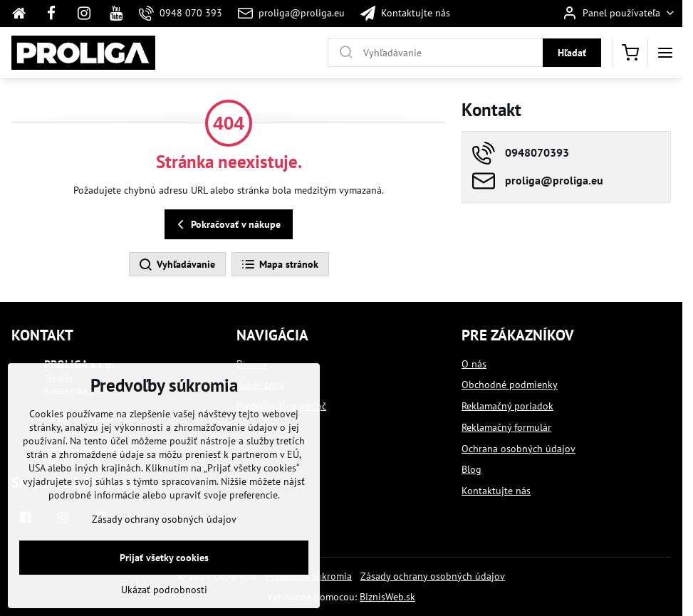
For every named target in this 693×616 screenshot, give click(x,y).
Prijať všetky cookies (164, 562)
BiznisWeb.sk (387, 597)
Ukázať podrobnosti (164, 594)
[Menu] (665, 53)
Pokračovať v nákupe (227, 225)
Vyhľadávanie (177, 265)
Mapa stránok (280, 265)
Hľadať (572, 53)
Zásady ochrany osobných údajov (433, 576)
